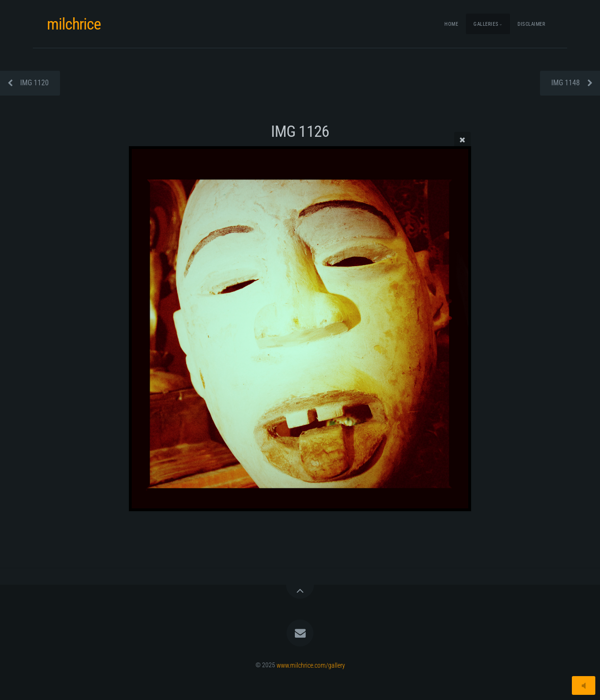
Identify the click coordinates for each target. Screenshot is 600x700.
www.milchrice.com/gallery (311, 665)
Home (451, 24)
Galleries (486, 24)
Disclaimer (532, 24)
